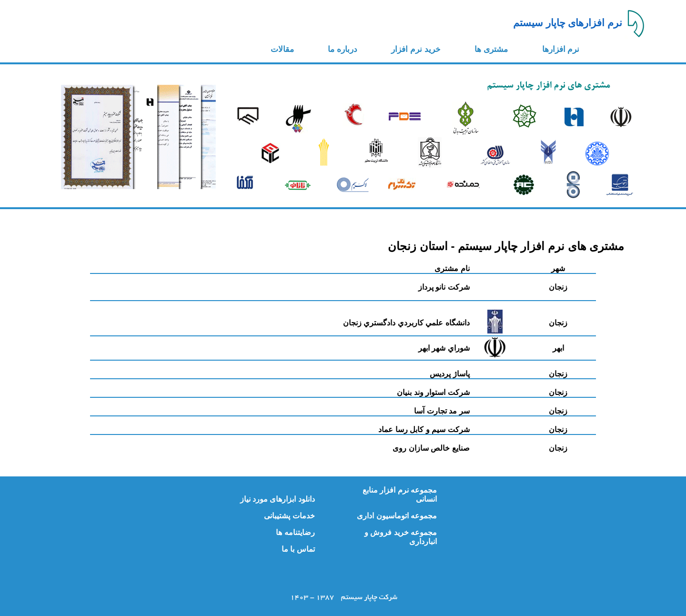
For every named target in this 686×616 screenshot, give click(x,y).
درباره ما (343, 49)
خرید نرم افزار (416, 49)
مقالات (282, 49)
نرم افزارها (561, 49)
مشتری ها (491, 49)
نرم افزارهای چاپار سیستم (568, 23)
